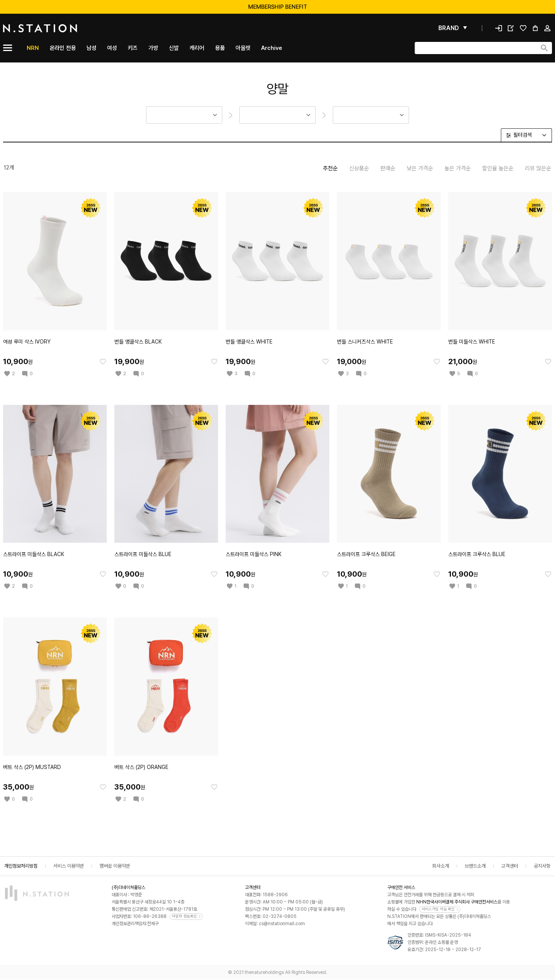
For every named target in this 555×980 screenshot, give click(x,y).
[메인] (58, 28)
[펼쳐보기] (453, 28)
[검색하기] (544, 48)
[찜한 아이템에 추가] (103, 361)
